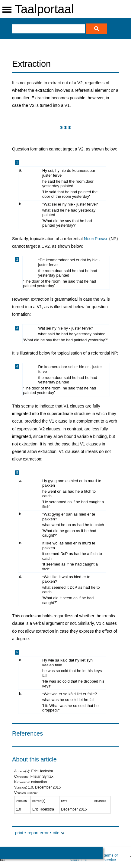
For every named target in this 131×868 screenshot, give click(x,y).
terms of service (111, 857)
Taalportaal (44, 9)
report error (38, 833)
